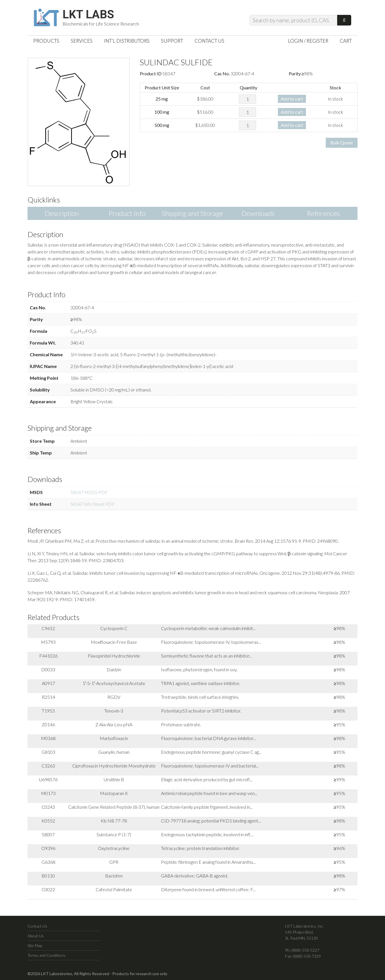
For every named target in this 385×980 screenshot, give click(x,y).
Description (62, 213)
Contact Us (37, 926)
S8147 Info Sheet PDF (93, 504)
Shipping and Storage (192, 213)
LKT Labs (88, 15)
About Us (36, 936)
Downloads (258, 213)
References (323, 213)
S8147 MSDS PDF (89, 492)
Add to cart (292, 99)
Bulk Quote (342, 142)
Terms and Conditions (47, 955)
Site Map (35, 945)
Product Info (127, 213)
